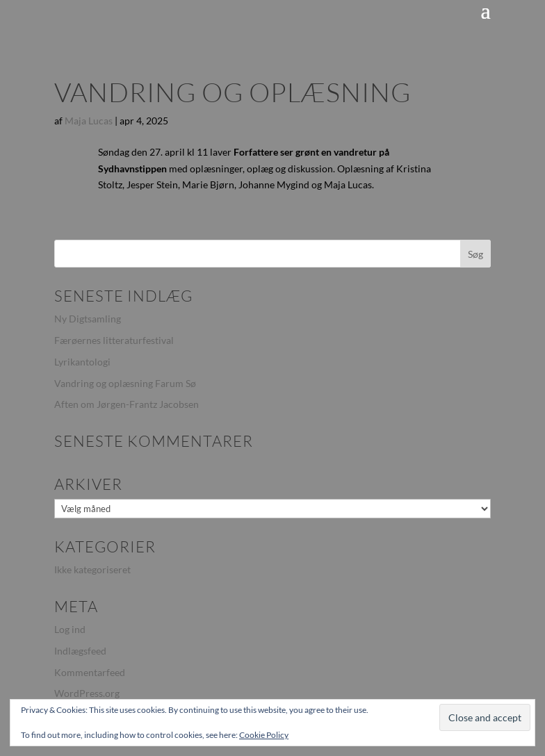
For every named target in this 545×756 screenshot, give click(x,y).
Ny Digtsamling (88, 319)
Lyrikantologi (82, 362)
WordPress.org (87, 693)
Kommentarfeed (90, 672)
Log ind (70, 629)
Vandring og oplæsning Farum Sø (125, 383)
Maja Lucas (89, 121)
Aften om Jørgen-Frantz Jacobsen (127, 404)
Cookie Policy (264, 735)
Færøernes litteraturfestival (114, 340)
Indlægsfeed (80, 651)
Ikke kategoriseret (92, 569)
